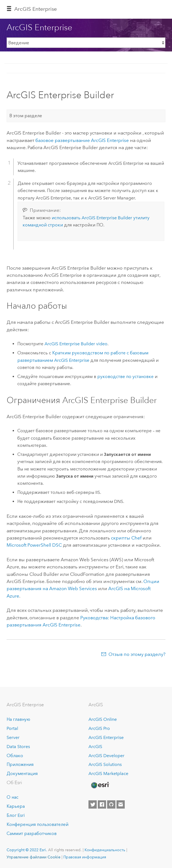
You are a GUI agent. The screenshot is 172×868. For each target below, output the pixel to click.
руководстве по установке (125, 377)
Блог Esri (16, 815)
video (76, 344)
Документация (22, 773)
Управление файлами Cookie (34, 857)
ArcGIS (95, 747)
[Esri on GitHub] (111, 804)
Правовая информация (85, 857)
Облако (15, 756)
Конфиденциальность (105, 850)
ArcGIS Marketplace (108, 773)
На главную (18, 719)
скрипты (126, 538)
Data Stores (18, 747)
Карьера (16, 806)
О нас (13, 797)
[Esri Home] (100, 785)
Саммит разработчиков (32, 833)
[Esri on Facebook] (102, 804)
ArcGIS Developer (106, 756)
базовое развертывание (82, 140)
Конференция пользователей (38, 824)
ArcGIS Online (103, 719)
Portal (12, 728)
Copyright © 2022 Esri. (27, 850)
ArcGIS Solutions (105, 764)
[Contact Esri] (121, 804)
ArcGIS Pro (99, 728)
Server (13, 737)
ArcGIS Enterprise (36, 9)
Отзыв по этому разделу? (137, 654)
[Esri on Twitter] (93, 804)
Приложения (20, 764)
